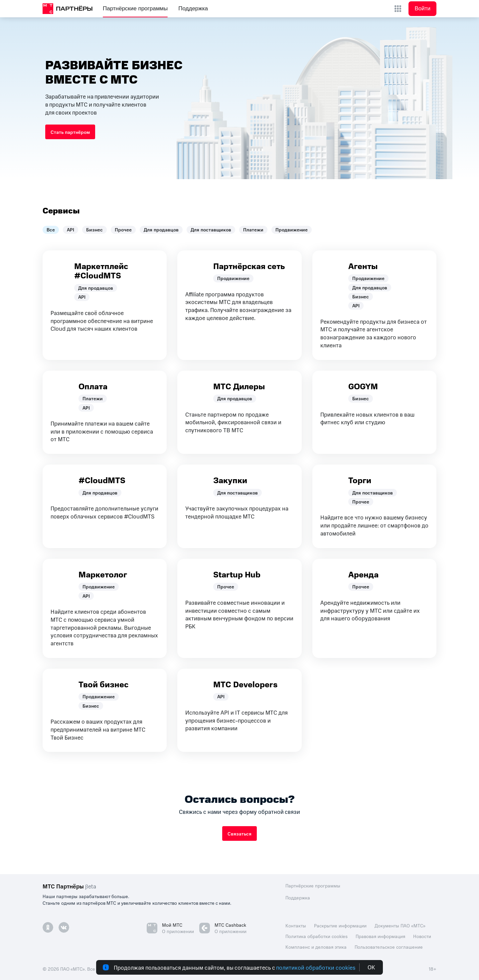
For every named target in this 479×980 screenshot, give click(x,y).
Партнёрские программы (135, 8)
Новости (422, 936)
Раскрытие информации (340, 925)
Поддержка (193, 8)
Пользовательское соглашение (389, 947)
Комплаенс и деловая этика (316, 947)
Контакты (296, 925)
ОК (371, 967)
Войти (422, 8)
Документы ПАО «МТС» (400, 925)
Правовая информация (380, 936)
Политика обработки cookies (317, 936)
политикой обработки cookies (316, 967)
